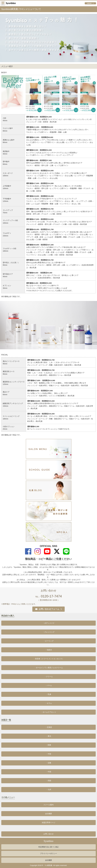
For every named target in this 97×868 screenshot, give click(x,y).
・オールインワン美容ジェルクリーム (49, 668)
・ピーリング (48, 641)
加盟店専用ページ (91, 3)
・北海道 (48, 727)
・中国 (49, 772)
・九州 (49, 790)
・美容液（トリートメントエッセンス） (48, 659)
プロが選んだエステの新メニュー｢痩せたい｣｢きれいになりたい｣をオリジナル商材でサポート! (12, 3)
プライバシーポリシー (48, 853)
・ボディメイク (49, 623)
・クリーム (49, 677)
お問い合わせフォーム (47, 609)
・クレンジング (49, 632)
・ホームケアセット (49, 712)
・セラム (48, 703)
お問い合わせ (48, 834)
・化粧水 (48, 650)
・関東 (49, 745)
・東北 (49, 736)
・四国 (49, 781)
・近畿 (49, 763)
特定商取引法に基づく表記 (48, 847)
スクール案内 (48, 805)
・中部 (49, 754)
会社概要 (48, 814)
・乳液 (49, 694)
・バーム (48, 685)
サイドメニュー (3, 3)
